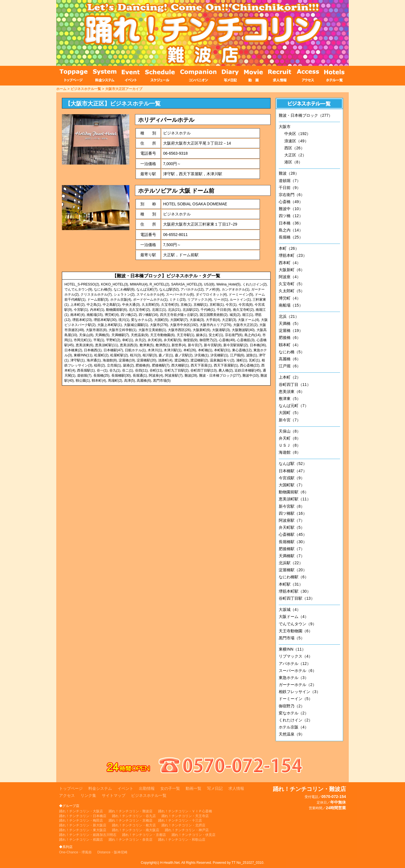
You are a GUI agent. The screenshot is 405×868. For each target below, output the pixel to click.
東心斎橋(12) (242, 350)
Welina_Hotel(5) (228, 284)
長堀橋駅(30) (121, 375)
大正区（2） (295, 155)
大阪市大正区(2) (245, 325)
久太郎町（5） (292, 291)
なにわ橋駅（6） (294, 577)
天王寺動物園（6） (296, 631)
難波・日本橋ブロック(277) (220, 375)
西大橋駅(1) (180, 365)
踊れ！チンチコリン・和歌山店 (182, 840)
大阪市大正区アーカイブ (124, 89)
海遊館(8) (110, 360)
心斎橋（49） (291, 202)
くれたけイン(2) (255, 284)
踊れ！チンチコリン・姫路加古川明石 (88, 835)
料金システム (100, 788)
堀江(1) (248, 315)
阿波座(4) (156, 375)
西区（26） (294, 148)
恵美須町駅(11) (106, 345)
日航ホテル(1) (135, 350)
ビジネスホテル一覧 (86, 89)
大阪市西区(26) (179, 330)
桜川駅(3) (150, 355)
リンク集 (88, 795)
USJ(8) (209, 284)
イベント (125, 788)
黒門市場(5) (162, 381)
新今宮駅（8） (292, 506)
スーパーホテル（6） (298, 671)
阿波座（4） (290, 277)
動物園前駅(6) (117, 310)
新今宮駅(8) (213, 345)
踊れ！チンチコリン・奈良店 (130, 840)
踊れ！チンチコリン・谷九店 (134, 816)
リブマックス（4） (296, 656)
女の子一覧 (170, 788)
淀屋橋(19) (127, 360)
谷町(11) (156, 370)
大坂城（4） (290, 610)
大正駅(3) (229, 320)
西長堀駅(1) (86, 370)
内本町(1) (97, 310)
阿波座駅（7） (292, 520)
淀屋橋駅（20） (293, 570)
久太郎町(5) (151, 305)
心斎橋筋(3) (246, 340)
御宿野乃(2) (208, 340)
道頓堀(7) (84, 375)
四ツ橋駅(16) (148, 315)
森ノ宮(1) (166, 355)
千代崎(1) (208, 310)
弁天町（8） (290, 438)
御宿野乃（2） (292, 706)
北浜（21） (289, 316)
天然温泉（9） (292, 734)
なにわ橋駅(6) (124, 289)
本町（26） (289, 248)
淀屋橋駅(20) (146, 360)
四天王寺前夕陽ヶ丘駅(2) (179, 315)
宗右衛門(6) (234, 335)
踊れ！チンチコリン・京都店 (144, 835)
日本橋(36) (258, 345)
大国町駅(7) (179, 320)
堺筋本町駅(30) (105, 320)
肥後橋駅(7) (161, 365)
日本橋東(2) (73, 350)
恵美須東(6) (85, 345)
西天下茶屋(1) (201, 365)
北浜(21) (174, 310)
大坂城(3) (197, 320)
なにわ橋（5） (292, 352)
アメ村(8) (212, 289)
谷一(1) (102, 370)
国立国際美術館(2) (214, 315)
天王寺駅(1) (185, 335)
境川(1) (124, 320)
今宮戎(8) (246, 305)
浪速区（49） (296, 141)
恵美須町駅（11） (295, 499)
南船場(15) (95, 315)
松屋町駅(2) (119, 355)
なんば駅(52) (169, 289)
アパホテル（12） (295, 664)
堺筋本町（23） (293, 255)
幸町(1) (128, 340)
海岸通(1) (94, 360)
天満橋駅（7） (292, 556)
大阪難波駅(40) (243, 330)
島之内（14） (291, 230)
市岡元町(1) (83, 340)
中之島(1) (94, 305)
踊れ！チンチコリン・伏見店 (193, 835)
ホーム (61, 89)
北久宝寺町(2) (139, 310)
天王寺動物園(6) (162, 335)
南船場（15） (291, 305)
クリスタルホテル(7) (96, 294)
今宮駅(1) (81, 310)
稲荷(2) (99, 365)
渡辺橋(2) (182, 360)
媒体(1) (202, 335)
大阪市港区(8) (96, 330)
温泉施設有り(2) (222, 360)
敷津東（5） (290, 399)
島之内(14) (252, 335)
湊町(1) (242, 360)
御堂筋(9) (191, 340)
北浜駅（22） (291, 563)
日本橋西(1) (93, 350)
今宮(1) (231, 305)
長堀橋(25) (101, 375)
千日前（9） (290, 188)
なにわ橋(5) (103, 289)
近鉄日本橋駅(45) (248, 370)
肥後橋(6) (143, 365)
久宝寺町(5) (170, 305)
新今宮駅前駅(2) (236, 345)
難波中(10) (250, 375)
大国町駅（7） (292, 485)
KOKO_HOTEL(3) (114, 284)
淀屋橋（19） (291, 330)
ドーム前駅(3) (98, 300)
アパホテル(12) (192, 289)
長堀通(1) (140, 375)
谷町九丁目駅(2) (176, 370)
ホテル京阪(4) (121, 300)
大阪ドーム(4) (248, 320)
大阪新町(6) (202, 330)
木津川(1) (155, 350)
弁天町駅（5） (292, 527)
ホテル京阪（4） (294, 727)
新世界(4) (179, 345)
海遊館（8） (290, 452)
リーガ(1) (221, 300)
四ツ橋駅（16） (293, 513)
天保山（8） (290, 431)
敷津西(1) (163, 345)
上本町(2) (77, 305)
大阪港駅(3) (221, 330)
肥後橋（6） (290, 338)
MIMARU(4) (139, 284)
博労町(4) (112, 315)
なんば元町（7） (294, 406)
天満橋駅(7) (120, 335)
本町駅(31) (222, 350)
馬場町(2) (115, 381)
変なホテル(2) (142, 320)
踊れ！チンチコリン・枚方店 (134, 825)
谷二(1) (128, 370)
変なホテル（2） (294, 713)
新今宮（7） (290, 420)
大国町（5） (290, 413)
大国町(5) (161, 320)
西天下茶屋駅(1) (226, 365)
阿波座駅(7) (174, 375)
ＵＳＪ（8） (290, 445)
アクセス (67, 795)
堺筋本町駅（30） (295, 591)
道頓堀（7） (290, 181)
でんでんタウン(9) (78, 289)
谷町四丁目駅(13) (203, 370)
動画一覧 (193, 788)
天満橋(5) (102, 335)
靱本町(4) (99, 381)
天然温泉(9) (140, 335)
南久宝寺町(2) (243, 310)
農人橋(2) (226, 370)
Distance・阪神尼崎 (112, 852)
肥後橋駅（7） (292, 549)
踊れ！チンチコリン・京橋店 (130, 820)
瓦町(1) (254, 360)
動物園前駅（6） (294, 492)
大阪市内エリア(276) (215, 325)
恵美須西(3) (129, 345)
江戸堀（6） (290, 366)
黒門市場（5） (292, 638)
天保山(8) (86, 335)
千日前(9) (224, 310)
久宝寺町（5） (292, 284)
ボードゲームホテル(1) (150, 300)
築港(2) (128, 365)
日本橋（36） (291, 223)
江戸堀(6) (237, 355)
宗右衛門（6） (292, 195)
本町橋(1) (205, 350)
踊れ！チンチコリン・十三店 (180, 820)
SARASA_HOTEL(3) (186, 284)
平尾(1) (99, 340)
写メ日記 (215, 788)
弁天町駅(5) (173, 340)
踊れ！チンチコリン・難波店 (130, 811)
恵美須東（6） (292, 392)
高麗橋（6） (290, 359)
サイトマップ (114, 795)
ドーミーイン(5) (241, 294)
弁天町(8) (155, 340)
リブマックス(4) (200, 300)
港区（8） (293, 162)
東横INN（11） (292, 649)
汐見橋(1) (202, 355)
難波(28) (191, 375)
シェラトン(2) (124, 294)
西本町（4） (290, 263)
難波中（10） (291, 209)
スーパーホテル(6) (180, 294)
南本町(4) (77, 315)
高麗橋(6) (144, 381)
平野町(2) (113, 340)
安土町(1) (216, 335)
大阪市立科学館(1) (122, 330)
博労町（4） (290, 298)
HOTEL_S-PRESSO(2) (82, 284)
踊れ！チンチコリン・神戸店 (187, 830)
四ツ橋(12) (129, 315)
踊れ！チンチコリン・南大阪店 (136, 830)
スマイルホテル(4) (150, 294)
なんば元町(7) (147, 289)
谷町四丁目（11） (295, 384)
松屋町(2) (101, 355)
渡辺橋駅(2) (199, 360)
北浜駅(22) (191, 310)
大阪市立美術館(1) (152, 330)
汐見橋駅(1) (219, 355)
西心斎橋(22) (250, 365)
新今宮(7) (195, 345)
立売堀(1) (114, 365)
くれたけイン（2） (296, 720)
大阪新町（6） (292, 270)
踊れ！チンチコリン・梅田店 (81, 820)
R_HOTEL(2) (159, 284)
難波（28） (289, 173)
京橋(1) (186, 305)
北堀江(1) (159, 310)
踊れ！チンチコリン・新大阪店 (83, 825)
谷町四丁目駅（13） (297, 598)
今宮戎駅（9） (292, 478)
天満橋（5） (290, 323)
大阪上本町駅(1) (110, 325)
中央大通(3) (131, 305)
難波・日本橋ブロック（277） (306, 115)
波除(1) (252, 355)
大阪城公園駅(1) (136, 325)
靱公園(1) (83, 381)
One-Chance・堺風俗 (75, 852)
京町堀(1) (217, 305)
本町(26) (190, 350)
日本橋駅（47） (293, 471)
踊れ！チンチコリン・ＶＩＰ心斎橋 (185, 811)
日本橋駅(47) (113, 350)
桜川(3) (135, 355)
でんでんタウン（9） (298, 624)
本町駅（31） (291, 584)
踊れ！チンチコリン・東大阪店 (83, 830)
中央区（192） (297, 134)
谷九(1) (115, 370)
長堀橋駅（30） (293, 542)
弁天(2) (140, 340)
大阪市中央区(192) (184, 325)
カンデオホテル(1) (236, 289)
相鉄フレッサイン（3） (300, 692)
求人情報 (236, 788)
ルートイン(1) (240, 300)
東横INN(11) (83, 355)
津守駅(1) (77, 360)
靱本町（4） (290, 345)
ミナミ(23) (177, 300)
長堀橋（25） (291, 237)
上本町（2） (290, 377)
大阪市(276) (159, 325)
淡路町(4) (165, 360)
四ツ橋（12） (291, 216)
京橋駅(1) (201, 305)
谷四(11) (141, 370)
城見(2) (235, 315)
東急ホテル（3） (294, 678)
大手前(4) (213, 320)
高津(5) (130, 381)
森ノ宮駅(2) (184, 355)
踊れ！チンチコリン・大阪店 (81, 811)
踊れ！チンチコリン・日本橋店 (83, 816)
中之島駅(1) (112, 305)
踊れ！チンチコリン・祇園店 (81, 840)
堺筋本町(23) (82, 320)
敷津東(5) (147, 345)
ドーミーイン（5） (296, 699)
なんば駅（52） (293, 464)
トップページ (71, 788)
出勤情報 (147, 788)
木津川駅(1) (173, 350)
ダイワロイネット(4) (211, 294)
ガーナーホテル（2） (298, 685)
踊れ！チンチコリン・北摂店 (183, 825)
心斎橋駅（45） (293, 534)
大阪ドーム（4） (294, 617)
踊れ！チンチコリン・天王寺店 (185, 816)
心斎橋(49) (227, 340)
